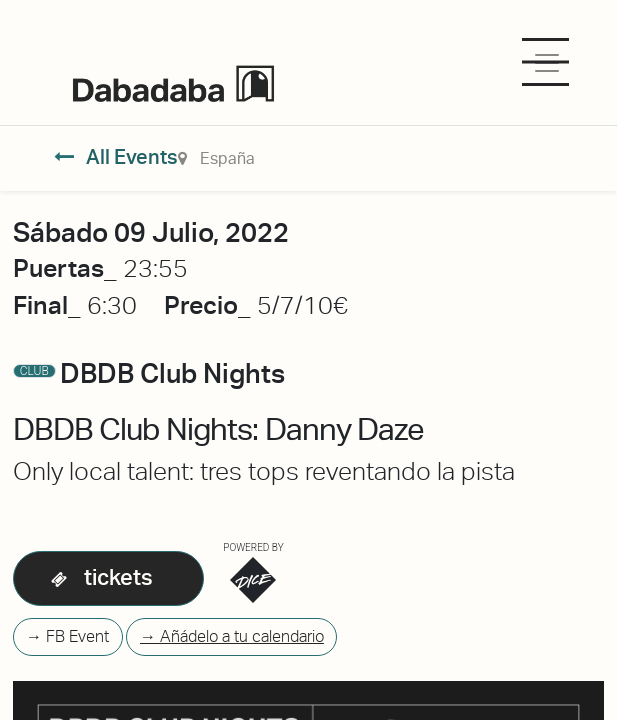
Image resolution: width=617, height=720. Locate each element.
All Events (116, 157)
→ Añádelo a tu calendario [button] (232, 636)
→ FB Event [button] (67, 636)
